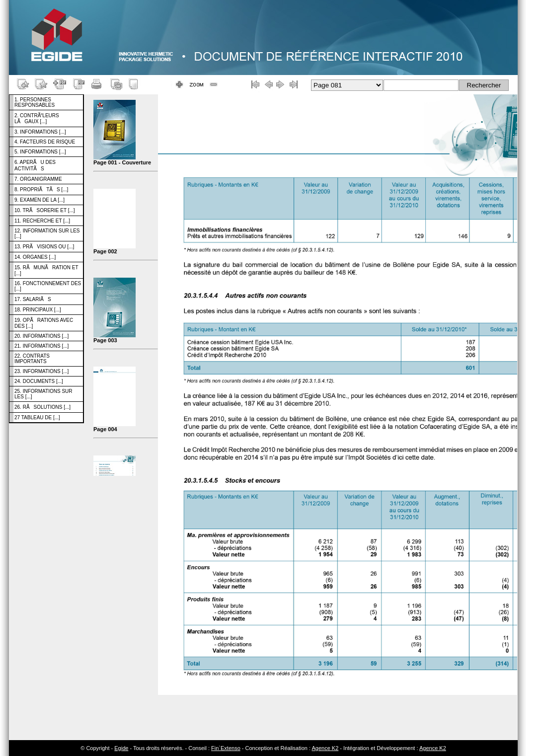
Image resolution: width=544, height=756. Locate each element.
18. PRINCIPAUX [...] (38, 310)
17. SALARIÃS (33, 299)
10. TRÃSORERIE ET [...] (45, 210)
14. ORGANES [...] (35, 257)
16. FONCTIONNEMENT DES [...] (48, 286)
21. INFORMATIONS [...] (41, 346)
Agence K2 (325, 748)
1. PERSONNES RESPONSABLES (35, 102)
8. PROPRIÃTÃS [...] (41, 189)
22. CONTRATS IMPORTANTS (32, 359)
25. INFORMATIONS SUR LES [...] (43, 394)
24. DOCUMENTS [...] (39, 381)
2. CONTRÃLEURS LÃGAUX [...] (37, 118)
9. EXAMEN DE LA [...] (39, 200)
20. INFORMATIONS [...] (41, 336)
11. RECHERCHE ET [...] (42, 221)
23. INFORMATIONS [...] (41, 371)
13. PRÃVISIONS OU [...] (44, 247)
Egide (121, 748)
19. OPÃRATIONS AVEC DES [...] (44, 323)
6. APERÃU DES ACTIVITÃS (35, 165)
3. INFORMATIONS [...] (40, 132)
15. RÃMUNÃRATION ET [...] (46, 270)
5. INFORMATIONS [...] (40, 152)
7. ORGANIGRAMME (38, 179)
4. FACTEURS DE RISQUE (45, 142)
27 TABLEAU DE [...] (37, 417)
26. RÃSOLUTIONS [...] (42, 407)
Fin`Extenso (226, 748)
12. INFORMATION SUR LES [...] (47, 233)
